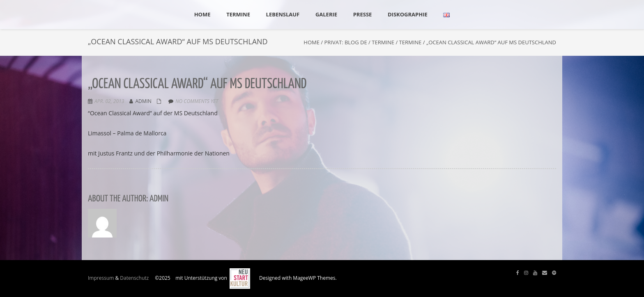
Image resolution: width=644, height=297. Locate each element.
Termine (383, 42)
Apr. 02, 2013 (109, 101)
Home (312, 42)
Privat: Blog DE (346, 42)
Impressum (101, 278)
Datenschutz (134, 278)
